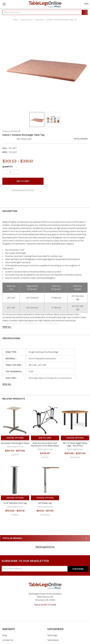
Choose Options (15, 438)
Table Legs (52, 635)
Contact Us (8, 640)
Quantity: (8, 167)
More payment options (23, 190)
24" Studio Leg (45, 503)
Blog (5, 635)
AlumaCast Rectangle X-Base (15, 443)
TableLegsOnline (45, 547)
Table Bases (53, 640)
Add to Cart (45, 438)
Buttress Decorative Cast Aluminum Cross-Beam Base (45, 444)
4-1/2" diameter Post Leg (15, 503)
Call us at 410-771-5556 (45, 604)
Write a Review (81, 139)
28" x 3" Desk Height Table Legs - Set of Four (75, 444)
